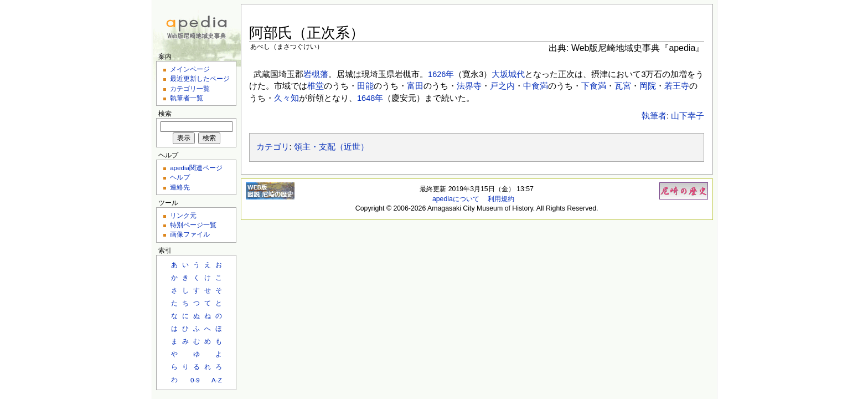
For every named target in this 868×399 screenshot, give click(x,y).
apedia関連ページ (196, 168)
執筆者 (654, 116)
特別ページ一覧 (193, 225)
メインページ (190, 69)
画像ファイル (190, 234)
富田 (415, 86)
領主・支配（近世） (331, 147)
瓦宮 (623, 86)
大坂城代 (508, 74)
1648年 (370, 98)
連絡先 (180, 187)
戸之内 (502, 86)
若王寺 (677, 86)
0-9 (195, 380)
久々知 (286, 98)
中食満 (536, 86)
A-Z (217, 380)
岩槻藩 (316, 74)
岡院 (648, 86)
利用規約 (501, 199)
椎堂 (316, 86)
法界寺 (469, 86)
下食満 (594, 86)
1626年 (441, 74)
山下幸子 (688, 116)
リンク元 (183, 215)
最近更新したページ (200, 78)
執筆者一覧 (187, 98)
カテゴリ (273, 147)
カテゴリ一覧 (190, 88)
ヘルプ (180, 177)
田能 (365, 86)
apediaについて (456, 199)
